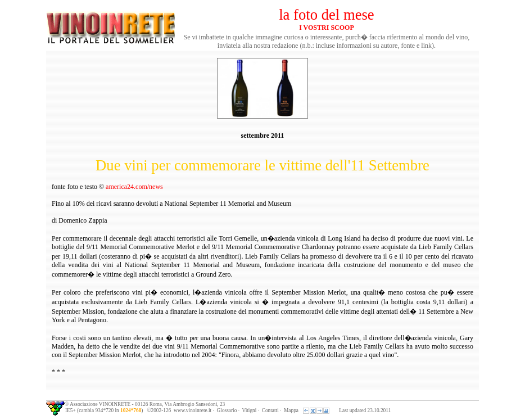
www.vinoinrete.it (193, 410)
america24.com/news (134, 187)
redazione (285, 46)
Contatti (270, 410)
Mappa (291, 410)
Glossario (227, 410)
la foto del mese (327, 15)
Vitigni (249, 410)
